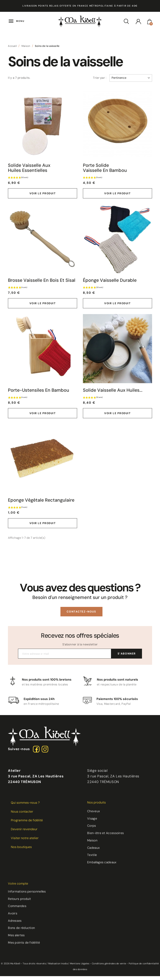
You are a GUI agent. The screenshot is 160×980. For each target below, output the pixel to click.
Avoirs (13, 917)
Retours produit (20, 902)
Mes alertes (16, 939)
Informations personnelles (28, 895)
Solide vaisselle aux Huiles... (113, 397)
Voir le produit (43, 194)
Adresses (15, 925)
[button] (82, 624)
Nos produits (96, 806)
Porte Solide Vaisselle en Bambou (106, 168)
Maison (92, 844)
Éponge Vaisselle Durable (111, 281)
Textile (92, 859)
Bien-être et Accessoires (106, 837)
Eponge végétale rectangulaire (27, 510)
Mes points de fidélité (24, 947)
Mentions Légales (80, 967)
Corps (92, 829)
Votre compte (18, 887)
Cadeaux (94, 851)
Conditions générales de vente (109, 967)
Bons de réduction (22, 932)
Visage (92, 822)
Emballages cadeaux (102, 866)
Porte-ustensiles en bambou (39, 397)
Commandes (17, 910)
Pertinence (131, 78)
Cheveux (94, 815)
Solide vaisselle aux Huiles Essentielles (30, 168)
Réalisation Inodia (58, 967)
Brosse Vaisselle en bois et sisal (26, 284)
